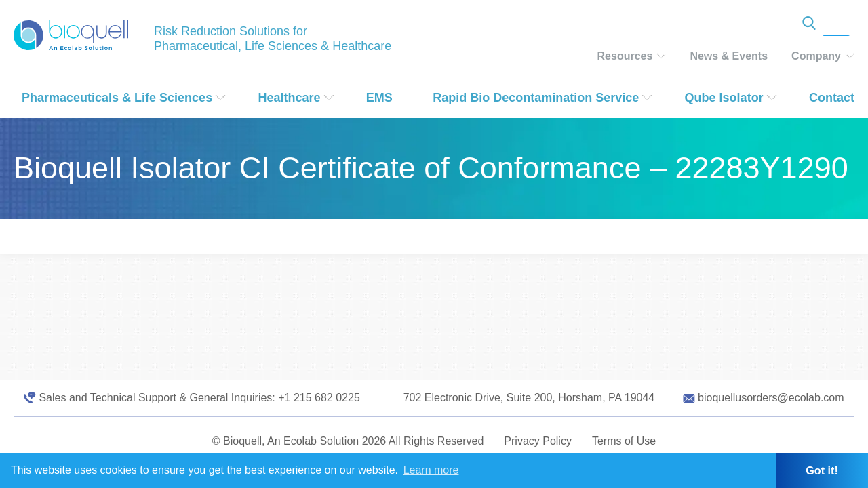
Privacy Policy (538, 441)
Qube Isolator (724, 98)
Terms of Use (624, 441)
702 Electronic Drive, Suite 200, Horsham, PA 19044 (529, 398)
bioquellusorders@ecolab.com (771, 398)
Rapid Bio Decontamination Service (536, 98)
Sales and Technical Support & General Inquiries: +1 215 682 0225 (199, 398)
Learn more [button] (431, 470)
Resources (625, 56)
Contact (832, 98)
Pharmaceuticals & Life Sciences (117, 98)
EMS (379, 98)
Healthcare (289, 98)
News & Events (729, 56)
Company (816, 56)
